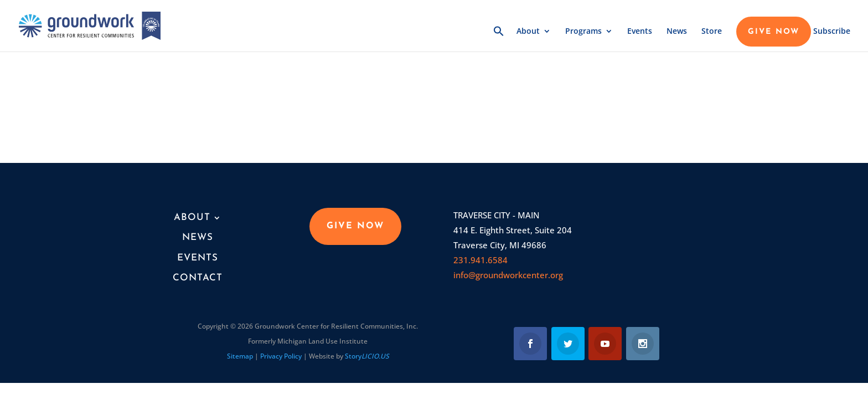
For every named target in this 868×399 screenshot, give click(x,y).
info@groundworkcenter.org (508, 275)
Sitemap (240, 356)
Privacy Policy (281, 356)
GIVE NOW (774, 32)
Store (712, 32)
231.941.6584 (480, 260)
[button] (499, 39)
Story (367, 356)
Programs (583, 32)
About (528, 32)
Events (640, 32)
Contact (198, 278)
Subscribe (832, 32)
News (677, 32)
